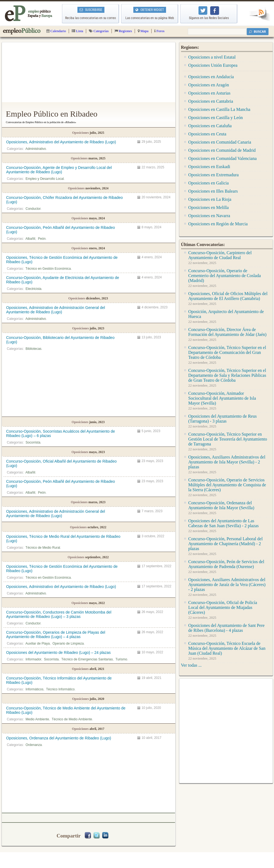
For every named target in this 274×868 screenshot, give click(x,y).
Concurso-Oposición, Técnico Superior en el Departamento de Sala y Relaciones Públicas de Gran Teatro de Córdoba (227, 375)
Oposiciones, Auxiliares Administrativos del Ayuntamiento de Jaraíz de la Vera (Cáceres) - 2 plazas (227, 585)
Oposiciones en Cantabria (211, 101)
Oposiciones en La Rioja (210, 199)
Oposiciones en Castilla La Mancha (219, 109)
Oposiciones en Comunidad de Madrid (222, 150)
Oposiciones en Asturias (210, 93)
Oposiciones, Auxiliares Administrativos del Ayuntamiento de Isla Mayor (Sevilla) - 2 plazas (227, 462)
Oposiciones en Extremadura (214, 175)
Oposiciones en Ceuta (207, 134)
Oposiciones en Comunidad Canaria (220, 142)
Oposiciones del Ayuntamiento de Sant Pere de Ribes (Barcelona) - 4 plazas (227, 628)
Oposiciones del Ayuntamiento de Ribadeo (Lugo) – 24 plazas (58, 652)
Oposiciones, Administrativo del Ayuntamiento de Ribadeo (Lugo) (61, 142)
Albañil (30, 239)
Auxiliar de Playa (37, 644)
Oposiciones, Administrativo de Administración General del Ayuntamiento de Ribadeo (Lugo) (56, 310)
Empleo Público (22, 31)
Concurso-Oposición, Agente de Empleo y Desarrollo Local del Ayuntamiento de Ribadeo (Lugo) (59, 170)
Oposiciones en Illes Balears (213, 191)
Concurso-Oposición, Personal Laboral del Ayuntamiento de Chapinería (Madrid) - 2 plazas (226, 544)
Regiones (123, 31)
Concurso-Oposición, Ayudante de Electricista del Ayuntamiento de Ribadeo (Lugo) (63, 280)
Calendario (56, 31)
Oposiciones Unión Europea (213, 65)
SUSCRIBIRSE (91, 10)
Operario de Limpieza (68, 644)
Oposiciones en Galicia (209, 183)
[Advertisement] (89, 72)
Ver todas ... (191, 665)
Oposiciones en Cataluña (210, 126)
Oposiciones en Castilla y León (216, 118)
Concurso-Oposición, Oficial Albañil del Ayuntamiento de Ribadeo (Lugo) (61, 463)
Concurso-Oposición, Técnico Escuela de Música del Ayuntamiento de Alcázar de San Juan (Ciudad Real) (227, 648)
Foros (159, 31)
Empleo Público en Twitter (203, 11)
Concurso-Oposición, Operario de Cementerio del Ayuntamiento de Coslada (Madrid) (225, 276)
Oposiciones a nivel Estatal (212, 57)
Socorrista (33, 442)
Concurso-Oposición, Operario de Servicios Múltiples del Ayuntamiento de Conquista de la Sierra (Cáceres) (227, 485)
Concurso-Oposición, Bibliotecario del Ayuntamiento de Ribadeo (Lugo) (60, 340)
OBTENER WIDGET (150, 10)
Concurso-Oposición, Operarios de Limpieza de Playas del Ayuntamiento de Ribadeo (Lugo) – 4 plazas (56, 635)
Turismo (121, 659)
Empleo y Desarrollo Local (45, 179)
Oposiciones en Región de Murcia (218, 224)
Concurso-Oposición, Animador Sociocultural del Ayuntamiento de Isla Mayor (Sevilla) (222, 398)
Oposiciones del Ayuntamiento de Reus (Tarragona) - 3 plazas (223, 419)
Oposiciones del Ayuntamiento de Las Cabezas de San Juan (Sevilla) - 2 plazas (224, 523)
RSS (259, 14)
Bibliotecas (34, 349)
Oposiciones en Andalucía (211, 77)
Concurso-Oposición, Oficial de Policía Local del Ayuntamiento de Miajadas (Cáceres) (223, 607)
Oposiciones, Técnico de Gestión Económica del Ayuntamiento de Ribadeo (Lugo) (62, 260)
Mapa (143, 31)
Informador (33, 659)
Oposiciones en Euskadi (209, 167)
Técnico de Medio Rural (43, 548)
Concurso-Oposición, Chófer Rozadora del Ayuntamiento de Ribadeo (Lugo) (65, 200)
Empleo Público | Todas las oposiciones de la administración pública (29, 13)
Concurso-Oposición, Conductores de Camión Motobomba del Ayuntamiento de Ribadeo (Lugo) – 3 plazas (59, 614)
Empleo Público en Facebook (215, 11)
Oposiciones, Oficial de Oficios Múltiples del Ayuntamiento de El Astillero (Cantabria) (228, 296)
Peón (42, 239)
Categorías (99, 31)
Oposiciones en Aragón (209, 85)
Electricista (34, 289)
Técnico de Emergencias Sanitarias (87, 659)
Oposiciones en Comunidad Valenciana (223, 158)
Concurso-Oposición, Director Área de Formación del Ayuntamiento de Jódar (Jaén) (228, 332)
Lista (77, 31)
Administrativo (36, 149)
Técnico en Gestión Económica (48, 269)
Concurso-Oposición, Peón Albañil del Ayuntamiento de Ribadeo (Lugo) (61, 230)
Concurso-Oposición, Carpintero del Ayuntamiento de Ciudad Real (220, 255)
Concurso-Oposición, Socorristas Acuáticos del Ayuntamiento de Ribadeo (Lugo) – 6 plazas (61, 433)
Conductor (33, 209)
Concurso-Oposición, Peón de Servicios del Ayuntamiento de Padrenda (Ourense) (226, 564)
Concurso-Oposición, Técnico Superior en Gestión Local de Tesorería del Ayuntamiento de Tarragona (228, 439)
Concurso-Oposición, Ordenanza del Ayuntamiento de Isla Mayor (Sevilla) (221, 505)
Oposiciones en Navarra (209, 216)
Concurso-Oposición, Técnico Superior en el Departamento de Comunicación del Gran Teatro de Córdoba (227, 352)
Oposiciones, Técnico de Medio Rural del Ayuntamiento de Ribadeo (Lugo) (63, 539)
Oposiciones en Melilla (209, 207)
